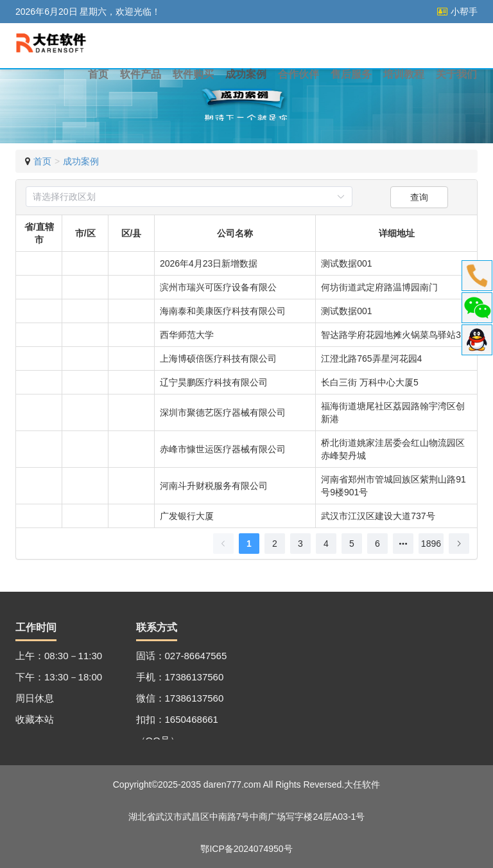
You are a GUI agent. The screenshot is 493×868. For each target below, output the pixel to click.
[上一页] (223, 544)
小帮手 (457, 12)
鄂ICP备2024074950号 (246, 849)
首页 (98, 74)
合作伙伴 (298, 74)
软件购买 (193, 74)
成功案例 (246, 74)
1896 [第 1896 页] (431, 544)
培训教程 (404, 74)
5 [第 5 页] (352, 544)
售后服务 (351, 74)
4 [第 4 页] (326, 544)
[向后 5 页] (403, 544)
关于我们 (456, 74)
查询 (419, 197)
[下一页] (459, 544)
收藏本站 (35, 719)
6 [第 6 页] (377, 544)
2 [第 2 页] (275, 544)
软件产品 (141, 74)
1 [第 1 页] (249, 544)
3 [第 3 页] (300, 544)
